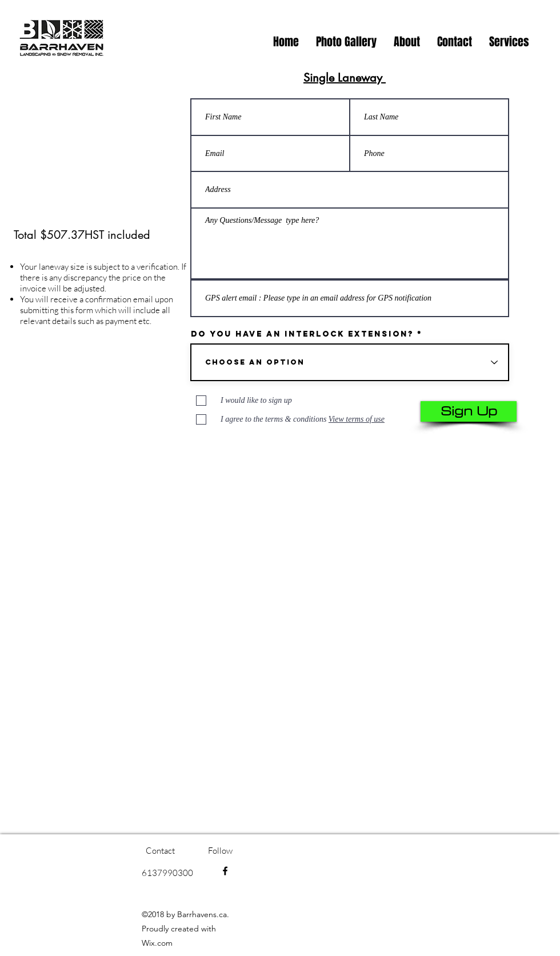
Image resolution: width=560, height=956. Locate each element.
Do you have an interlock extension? (302, 334)
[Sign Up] (469, 411)
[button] (509, 42)
